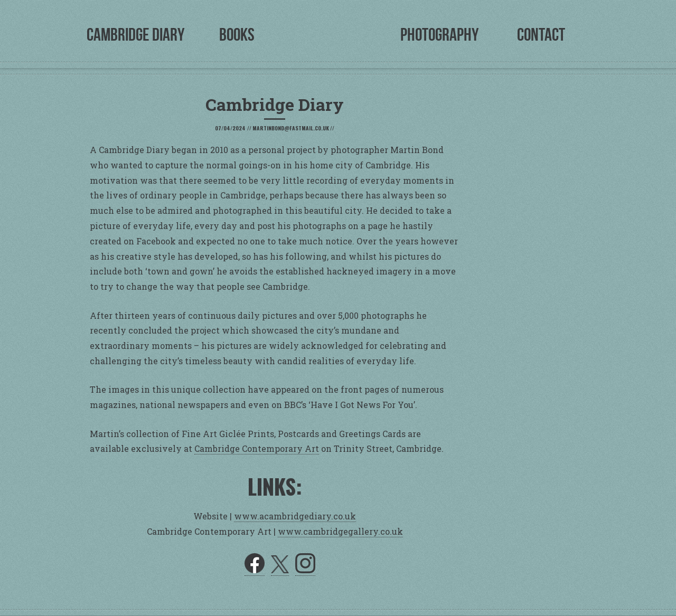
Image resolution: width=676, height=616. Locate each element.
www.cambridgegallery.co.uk (340, 531)
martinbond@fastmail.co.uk (291, 128)
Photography (439, 35)
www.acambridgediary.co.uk (295, 516)
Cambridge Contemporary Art (257, 448)
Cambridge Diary (135, 35)
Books (237, 35)
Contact (541, 35)
